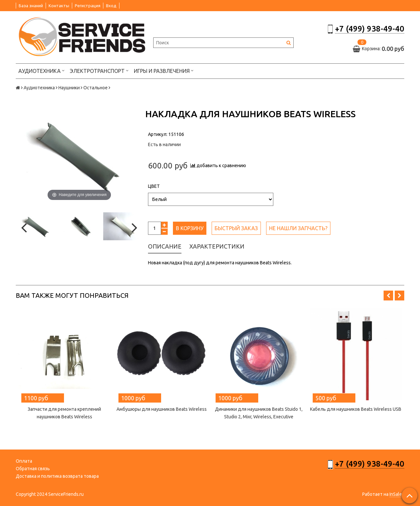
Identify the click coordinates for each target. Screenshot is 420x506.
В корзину (190, 228)
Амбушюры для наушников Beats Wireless (162, 409)
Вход (111, 6)
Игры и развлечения (164, 70)
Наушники (69, 88)
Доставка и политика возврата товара (57, 476)
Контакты (59, 6)
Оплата (24, 461)
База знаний (31, 6)
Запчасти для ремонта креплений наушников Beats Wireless (64, 413)
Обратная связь (33, 469)
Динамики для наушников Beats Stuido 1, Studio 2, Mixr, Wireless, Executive (259, 413)
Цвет (154, 186)
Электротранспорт (99, 70)
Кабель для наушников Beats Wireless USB (356, 409)
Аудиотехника (42, 70)
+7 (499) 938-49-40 (370, 29)
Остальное (95, 88)
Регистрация (88, 6)
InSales (397, 494)
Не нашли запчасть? (298, 228)
